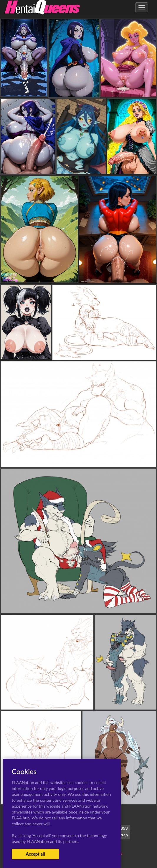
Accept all (35, 854)
